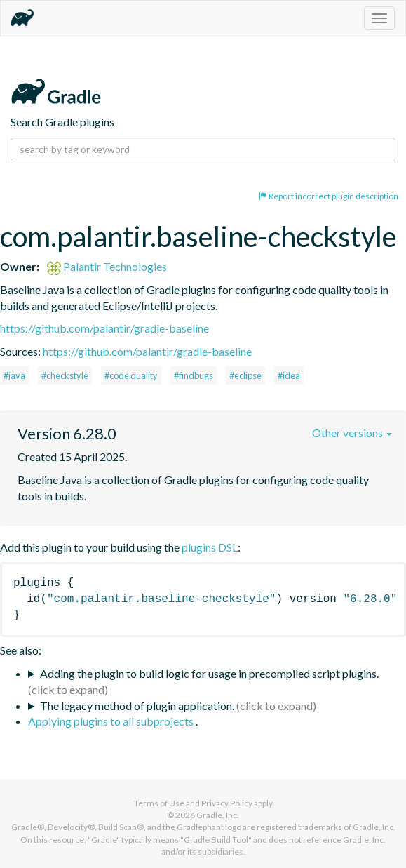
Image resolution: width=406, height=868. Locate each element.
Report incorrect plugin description (329, 196)
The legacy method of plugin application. (137, 706)
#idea (289, 375)
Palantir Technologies (107, 266)
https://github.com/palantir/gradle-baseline (104, 328)
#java (14, 375)
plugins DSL (210, 547)
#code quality (131, 375)
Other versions (352, 433)
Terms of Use (159, 803)
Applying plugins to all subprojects (112, 721)
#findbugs (194, 375)
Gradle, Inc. (218, 815)
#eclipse (245, 375)
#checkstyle (65, 375)
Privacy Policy (227, 803)
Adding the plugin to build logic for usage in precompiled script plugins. (209, 673)
